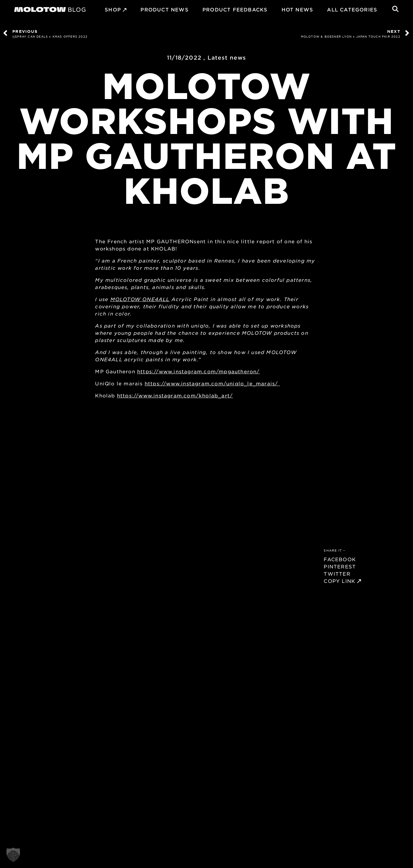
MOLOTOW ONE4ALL (140, 299)
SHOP (113, 9)
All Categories (352, 9)
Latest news (227, 58)
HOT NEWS (297, 9)
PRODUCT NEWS (164, 9)
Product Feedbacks (235, 9)
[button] (13, 855)
